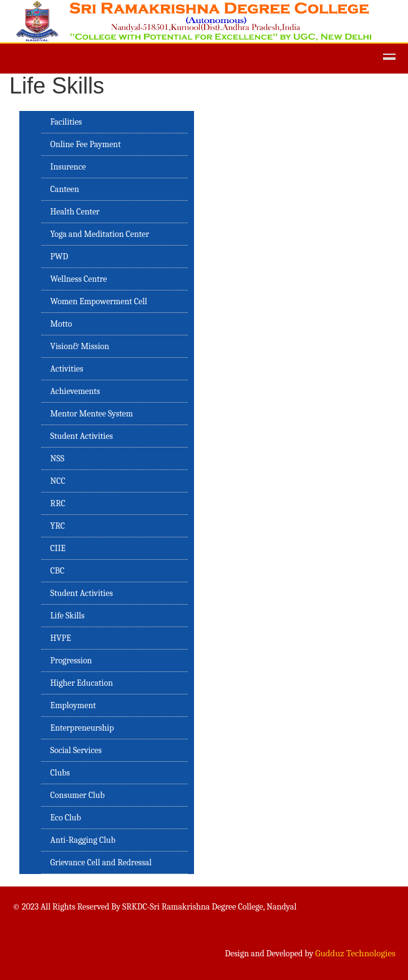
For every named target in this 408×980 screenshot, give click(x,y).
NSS (57, 459)
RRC (58, 503)
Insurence (68, 167)
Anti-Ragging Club (83, 840)
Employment (73, 705)
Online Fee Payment (86, 144)
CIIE (58, 548)
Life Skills (68, 616)
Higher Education (82, 683)
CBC (58, 571)
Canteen (65, 189)
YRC (58, 526)
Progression (71, 661)
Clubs (60, 773)
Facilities (66, 122)
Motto (61, 324)
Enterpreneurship (82, 728)
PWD (60, 257)
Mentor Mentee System (92, 414)
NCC (58, 481)
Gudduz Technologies (355, 953)
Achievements (75, 391)
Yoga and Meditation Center (100, 234)
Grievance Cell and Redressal (101, 862)
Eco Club (66, 818)
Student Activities (82, 436)
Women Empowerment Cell (99, 301)
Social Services (76, 750)
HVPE (61, 638)
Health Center (75, 212)
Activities (67, 369)
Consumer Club (78, 795)
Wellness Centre (79, 279)
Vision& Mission (80, 346)
